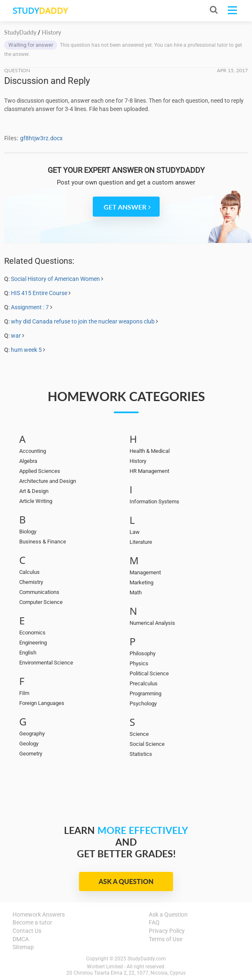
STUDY (40, 11)
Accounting (33, 451)
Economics (32, 633)
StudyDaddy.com (147, 959)
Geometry (31, 754)
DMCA (21, 939)
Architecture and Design (48, 481)
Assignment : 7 (30, 307)
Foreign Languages (42, 703)
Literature (141, 542)
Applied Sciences (40, 471)
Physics (139, 663)
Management (145, 572)
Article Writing (36, 501)
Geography (32, 734)
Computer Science (41, 602)
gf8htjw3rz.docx (41, 138)
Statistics (141, 754)
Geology (29, 744)
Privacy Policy (167, 931)
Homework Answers (39, 914)
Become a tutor (32, 922)
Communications (39, 592)
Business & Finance (43, 542)
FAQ (154, 922)
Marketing (141, 582)
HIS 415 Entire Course (39, 293)
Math (136, 592)
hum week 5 (26, 350)
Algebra (28, 461)
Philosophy (143, 653)
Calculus (29, 572)
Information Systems (154, 501)
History (138, 461)
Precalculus (144, 683)
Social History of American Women (55, 279)
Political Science (149, 673)
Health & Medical (150, 451)
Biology (28, 532)
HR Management (149, 471)
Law (135, 532)
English (28, 653)
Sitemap (23, 947)
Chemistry (31, 582)
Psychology (143, 703)
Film (24, 693)
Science (139, 734)
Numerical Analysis (152, 623)
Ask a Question (126, 881)
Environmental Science (46, 663)
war (16, 336)
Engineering (33, 643)
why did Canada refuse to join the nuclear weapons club (83, 321)
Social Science (147, 744)
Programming (145, 693)
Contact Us (27, 931)
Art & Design (34, 491)
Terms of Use (165, 939)
